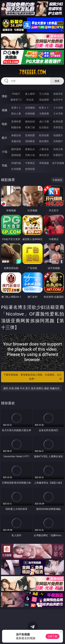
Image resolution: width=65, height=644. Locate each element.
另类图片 (58, 141)
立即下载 (53, 636)
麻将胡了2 (16, 100)
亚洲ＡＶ (16, 108)
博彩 (5, 96)
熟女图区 (44, 141)
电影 (5, 124)
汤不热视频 (58, 163)
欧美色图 (44, 135)
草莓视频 (44, 163)
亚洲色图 (30, 135)
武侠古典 (58, 149)
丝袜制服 (30, 113)
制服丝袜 (16, 127)
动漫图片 (58, 135)
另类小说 (30, 155)
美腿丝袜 (16, 141)
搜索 (57, 81)
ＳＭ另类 (58, 113)
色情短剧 (30, 169)
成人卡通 (44, 121)
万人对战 (44, 94)
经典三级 (30, 127)
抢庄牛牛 (58, 100)
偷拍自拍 (30, 121)
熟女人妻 (16, 113)
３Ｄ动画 (58, 108)
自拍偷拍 (30, 108)
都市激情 (16, 149)
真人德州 (30, 94)
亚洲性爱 (16, 121)
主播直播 (44, 113)
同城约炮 (16, 163)
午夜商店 (30, 163)
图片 (5, 138)
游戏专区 (58, 94)
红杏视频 (16, 169)
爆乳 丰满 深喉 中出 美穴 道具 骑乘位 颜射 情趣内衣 (31, 388)
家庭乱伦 (30, 149)
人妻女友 (44, 149)
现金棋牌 (44, 100)
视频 (5, 110)
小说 (5, 152)
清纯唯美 (30, 141)
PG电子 (16, 94)
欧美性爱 (58, 121)
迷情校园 (16, 155)
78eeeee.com (33, 72)
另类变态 (58, 127)
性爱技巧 (58, 155)
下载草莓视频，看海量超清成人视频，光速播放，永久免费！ (33, 377)
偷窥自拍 (16, 135)
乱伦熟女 (44, 127)
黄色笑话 (44, 155)
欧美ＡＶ (44, 108)
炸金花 (30, 100)
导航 (5, 165)
